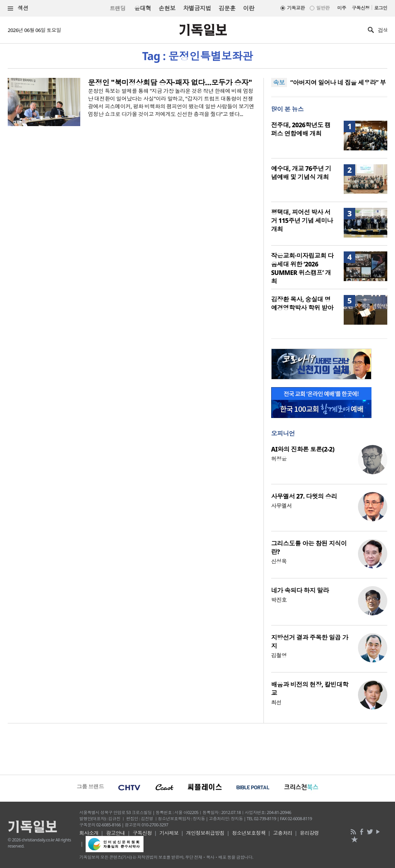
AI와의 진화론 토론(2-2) (303, 449)
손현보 (167, 8)
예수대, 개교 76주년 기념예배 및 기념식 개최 (301, 173)
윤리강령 (309, 833)
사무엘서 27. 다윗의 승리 (304, 496)
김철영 (279, 655)
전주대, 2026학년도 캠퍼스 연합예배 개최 (301, 129)
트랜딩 (118, 8)
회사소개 (89, 833)
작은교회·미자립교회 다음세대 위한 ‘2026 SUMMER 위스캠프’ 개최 (302, 268)
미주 (342, 8)
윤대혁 (143, 8)
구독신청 (361, 8)
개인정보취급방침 (205, 833)
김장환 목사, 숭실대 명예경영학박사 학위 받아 (302, 303)
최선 (276, 702)
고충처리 (283, 833)
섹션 (18, 8)
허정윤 (279, 459)
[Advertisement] (197, 748)
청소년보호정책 (249, 833)
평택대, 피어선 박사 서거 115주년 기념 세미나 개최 (302, 221)
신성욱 (279, 561)
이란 (249, 8)
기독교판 (296, 8)
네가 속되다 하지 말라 (300, 590)
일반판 (323, 8)
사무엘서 (282, 506)
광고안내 (116, 833)
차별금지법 (197, 8)
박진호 (279, 600)
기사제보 (169, 833)
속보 (279, 83)
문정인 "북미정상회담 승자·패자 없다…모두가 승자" (170, 83)
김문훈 (227, 8)
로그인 (381, 8)
